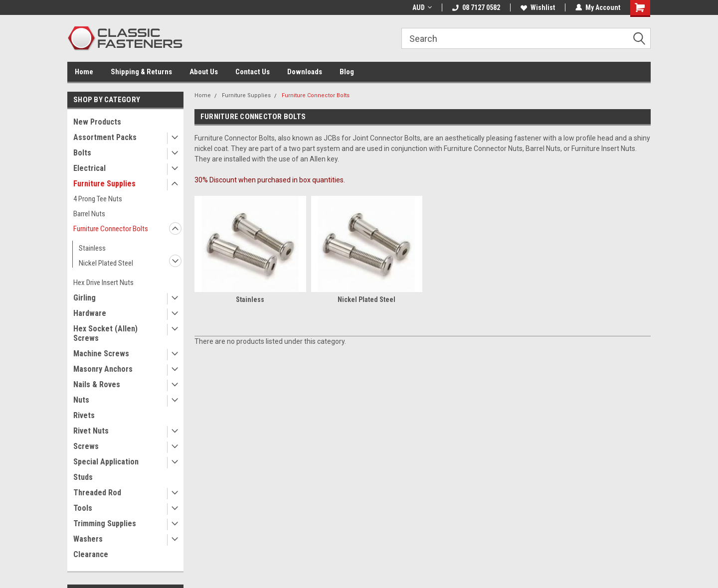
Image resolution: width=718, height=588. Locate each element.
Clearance (91, 554)
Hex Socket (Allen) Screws (105, 333)
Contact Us (253, 72)
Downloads (305, 72)
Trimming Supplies (105, 523)
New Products (97, 122)
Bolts (82, 153)
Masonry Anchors (103, 369)
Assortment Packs (105, 137)
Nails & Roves (97, 384)
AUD (422, 7)
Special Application (106, 462)
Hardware (90, 313)
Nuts (81, 400)
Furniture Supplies (104, 184)
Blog (347, 72)
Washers (88, 539)
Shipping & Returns (141, 72)
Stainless (92, 248)
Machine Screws (101, 354)
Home (84, 72)
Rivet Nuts (91, 431)
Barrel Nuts (89, 214)
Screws (86, 446)
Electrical (90, 168)
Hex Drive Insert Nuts (103, 283)
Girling (85, 298)
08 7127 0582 (476, 7)
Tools (83, 508)
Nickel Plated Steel (106, 263)
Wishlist (538, 7)
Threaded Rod (97, 493)
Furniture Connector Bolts (111, 229)
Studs (83, 477)
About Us (204, 72)
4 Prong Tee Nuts (98, 199)
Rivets (84, 415)
